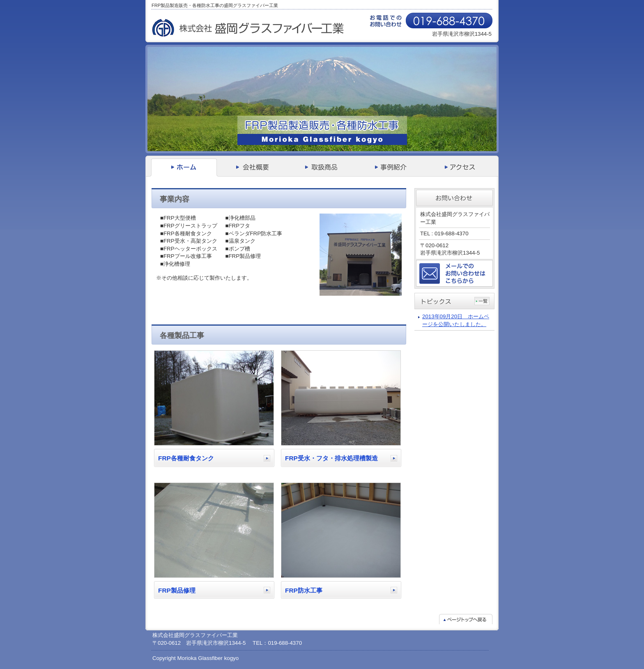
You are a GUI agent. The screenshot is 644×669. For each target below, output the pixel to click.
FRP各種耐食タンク (186, 458)
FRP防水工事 (304, 590)
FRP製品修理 (177, 590)
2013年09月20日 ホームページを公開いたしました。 (456, 320)
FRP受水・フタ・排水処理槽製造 (331, 458)
